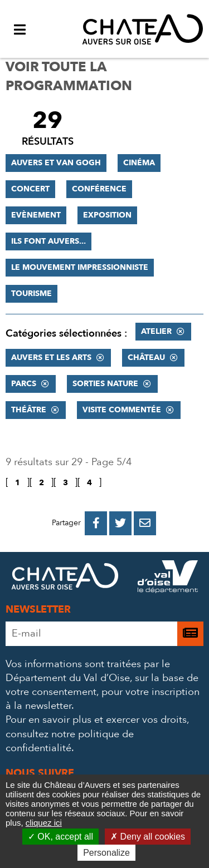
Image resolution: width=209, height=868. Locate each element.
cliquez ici (44, 823)
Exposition (107, 215)
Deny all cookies (148, 837)
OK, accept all (60, 837)
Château (146, 357)
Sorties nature (105, 384)
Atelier (156, 331)
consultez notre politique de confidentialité (70, 741)
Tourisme (31, 294)
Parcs (24, 384)
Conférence (99, 189)
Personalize (106, 853)
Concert (30, 189)
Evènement (36, 215)
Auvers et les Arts (51, 357)
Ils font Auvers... (48, 241)
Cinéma (139, 163)
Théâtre (29, 410)
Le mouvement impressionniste (80, 267)
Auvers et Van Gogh (56, 163)
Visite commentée (122, 410)
